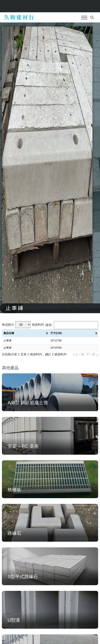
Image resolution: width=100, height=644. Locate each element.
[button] (84, 17)
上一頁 (80, 354)
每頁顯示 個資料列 (23, 325)
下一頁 (91, 354)
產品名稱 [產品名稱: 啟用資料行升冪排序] (9, 333)
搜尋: (72, 325)
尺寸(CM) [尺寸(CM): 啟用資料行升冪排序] (56, 333)
